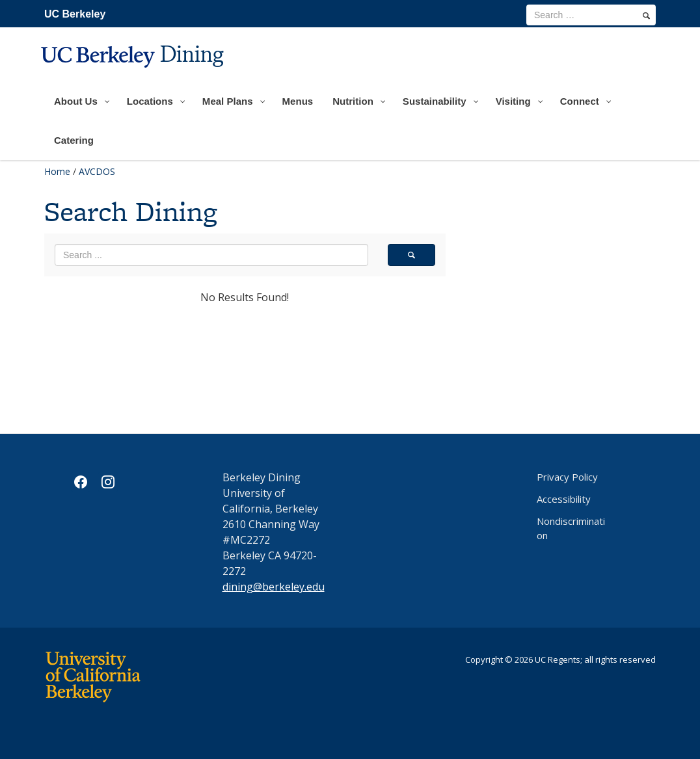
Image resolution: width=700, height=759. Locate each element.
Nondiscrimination (571, 528)
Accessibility (564, 499)
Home (57, 171)
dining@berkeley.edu (274, 587)
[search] (646, 16)
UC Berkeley (75, 14)
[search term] (591, 15)
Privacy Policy (567, 477)
